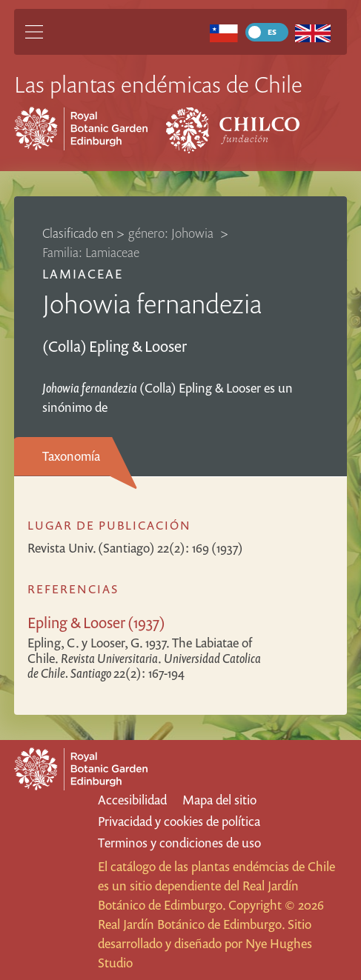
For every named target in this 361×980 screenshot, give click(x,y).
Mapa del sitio (219, 800)
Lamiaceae (83, 274)
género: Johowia (172, 233)
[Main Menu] (34, 32)
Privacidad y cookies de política (179, 821)
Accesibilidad (132, 800)
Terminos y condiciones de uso (179, 843)
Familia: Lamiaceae (91, 252)
